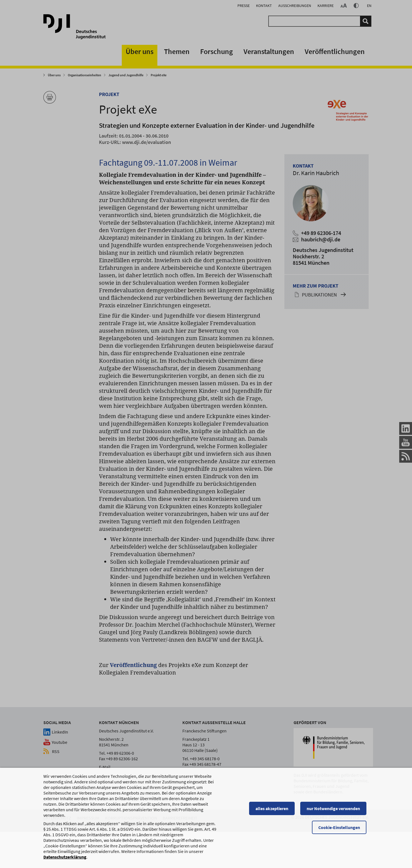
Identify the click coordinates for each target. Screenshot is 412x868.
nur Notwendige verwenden (336, 840)
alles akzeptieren (274, 840)
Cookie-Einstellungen (341, 859)
